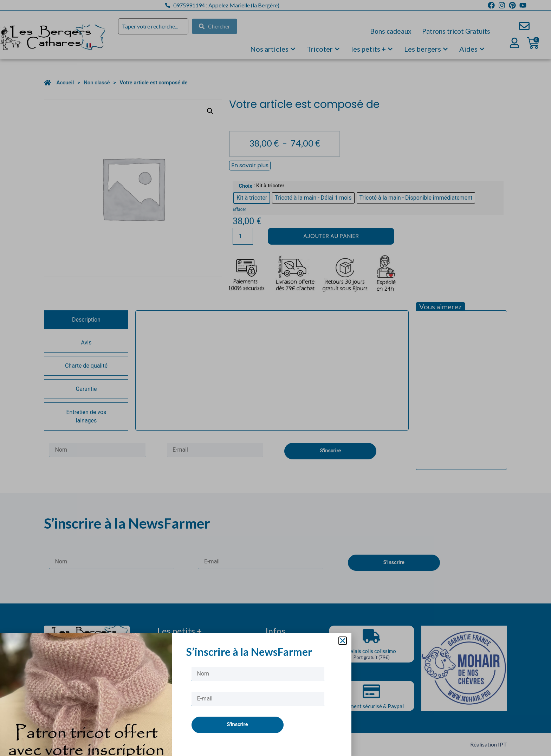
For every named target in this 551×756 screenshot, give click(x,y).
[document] (275, 378)
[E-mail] (258, 699)
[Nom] (258, 674)
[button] (343, 641)
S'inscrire (238, 725)
